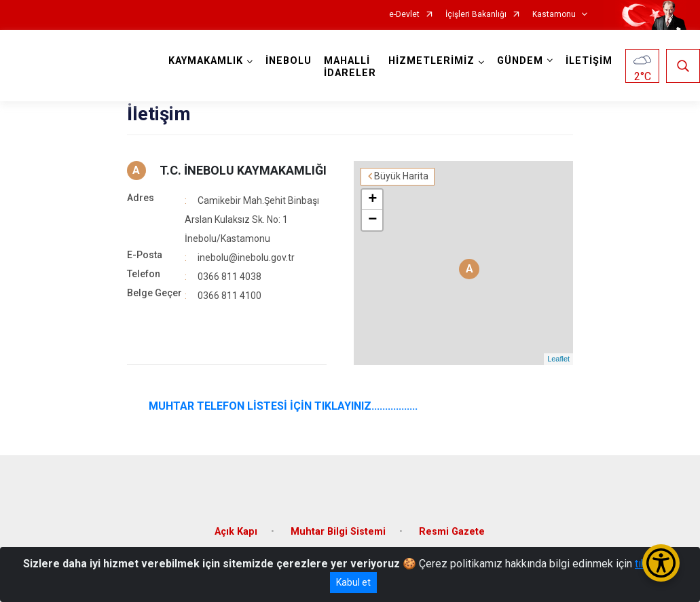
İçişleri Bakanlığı (476, 15)
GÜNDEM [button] (520, 61)
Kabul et (353, 582)
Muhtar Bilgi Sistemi (338, 532)
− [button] (372, 220)
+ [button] (372, 200)
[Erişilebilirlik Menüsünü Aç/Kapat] (661, 563)
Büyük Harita (401, 176)
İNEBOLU (289, 61)
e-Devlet (404, 15)
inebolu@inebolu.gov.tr (246, 258)
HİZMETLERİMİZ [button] (431, 61)
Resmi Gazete (452, 532)
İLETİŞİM (589, 61)
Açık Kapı (236, 532)
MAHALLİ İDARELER (350, 67)
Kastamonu (554, 15)
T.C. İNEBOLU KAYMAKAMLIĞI (243, 170)
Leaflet (558, 359)
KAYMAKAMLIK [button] (206, 61)
